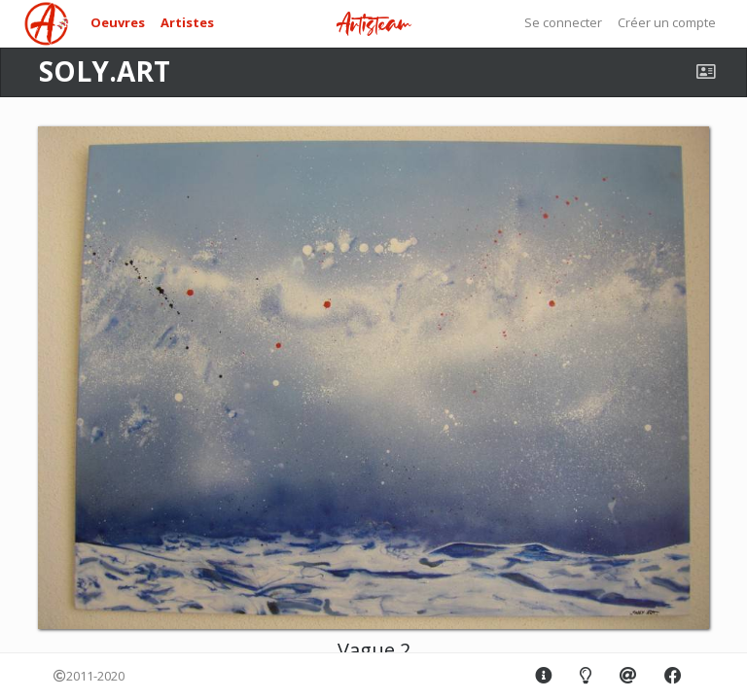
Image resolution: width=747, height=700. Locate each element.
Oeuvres (118, 22)
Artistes (187, 22)
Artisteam (373, 25)
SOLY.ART (105, 71)
